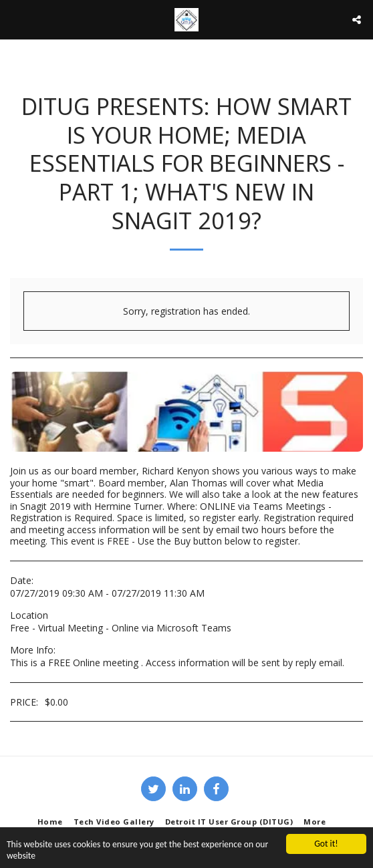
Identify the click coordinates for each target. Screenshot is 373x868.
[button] (15, 19)
